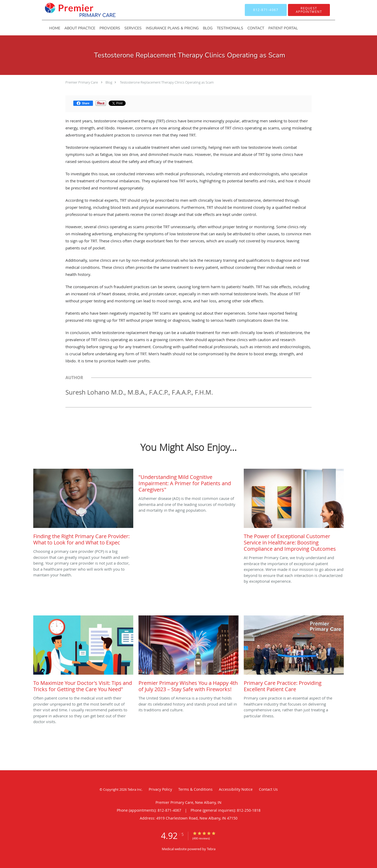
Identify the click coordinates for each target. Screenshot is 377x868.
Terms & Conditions (195, 789)
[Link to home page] (72, 10)
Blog (109, 82)
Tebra (211, 849)
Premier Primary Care (82, 82)
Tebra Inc (135, 789)
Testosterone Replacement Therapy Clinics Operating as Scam (166, 82)
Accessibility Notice (236, 789)
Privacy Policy (160, 789)
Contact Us (268, 789)
